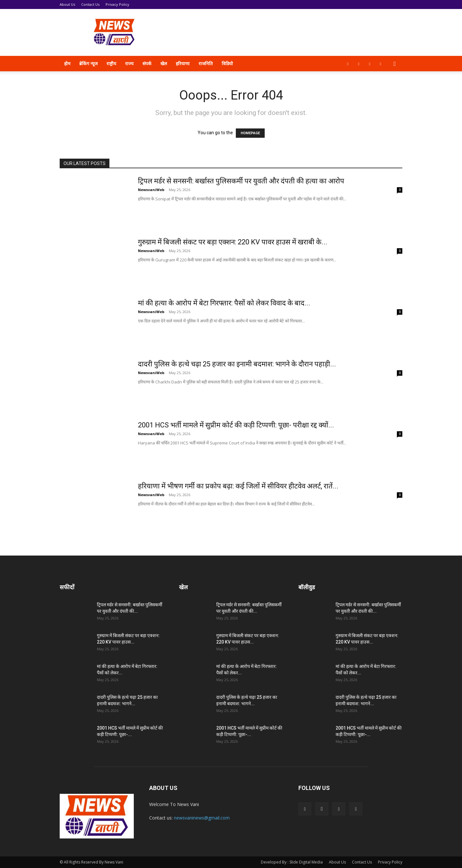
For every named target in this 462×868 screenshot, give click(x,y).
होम (67, 63)
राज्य (129, 63)
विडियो (227, 63)
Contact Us (90, 4)
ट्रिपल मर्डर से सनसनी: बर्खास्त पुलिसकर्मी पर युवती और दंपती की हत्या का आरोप (241, 181)
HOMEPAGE (250, 133)
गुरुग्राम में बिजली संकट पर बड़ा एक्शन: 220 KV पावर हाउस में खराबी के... (233, 242)
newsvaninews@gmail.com (202, 818)
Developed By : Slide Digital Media (292, 862)
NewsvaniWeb (151, 190)
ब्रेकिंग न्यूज (88, 63)
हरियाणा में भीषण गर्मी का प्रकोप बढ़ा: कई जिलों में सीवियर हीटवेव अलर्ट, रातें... (238, 486)
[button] (395, 64)
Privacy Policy (117, 4)
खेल (164, 63)
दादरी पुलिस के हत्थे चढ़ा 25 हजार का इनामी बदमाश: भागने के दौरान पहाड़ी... (237, 364)
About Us (67, 4)
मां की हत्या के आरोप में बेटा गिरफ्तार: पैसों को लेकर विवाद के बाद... (224, 303)
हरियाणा (183, 63)
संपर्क (147, 63)
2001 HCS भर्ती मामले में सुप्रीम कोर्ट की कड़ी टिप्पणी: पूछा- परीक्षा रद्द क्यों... (236, 425)
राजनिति (206, 63)
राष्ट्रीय (111, 63)
